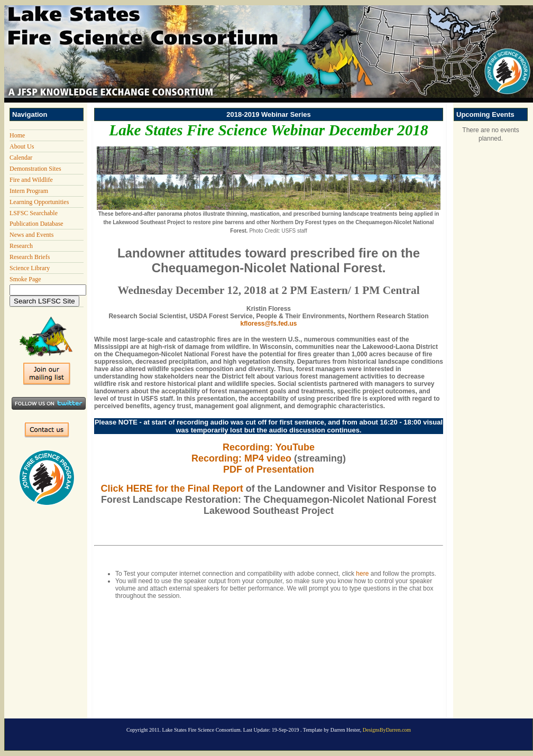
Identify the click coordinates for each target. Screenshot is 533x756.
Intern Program (29, 191)
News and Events (31, 235)
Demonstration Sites (35, 169)
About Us (22, 146)
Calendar (21, 158)
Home (17, 135)
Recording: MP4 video (241, 458)
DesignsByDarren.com (387, 730)
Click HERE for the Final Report (172, 488)
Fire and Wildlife (31, 180)
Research (21, 246)
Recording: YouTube (269, 447)
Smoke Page (25, 279)
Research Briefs (30, 257)
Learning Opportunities (39, 202)
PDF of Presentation (269, 469)
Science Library (30, 268)
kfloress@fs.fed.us (268, 324)
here (362, 574)
